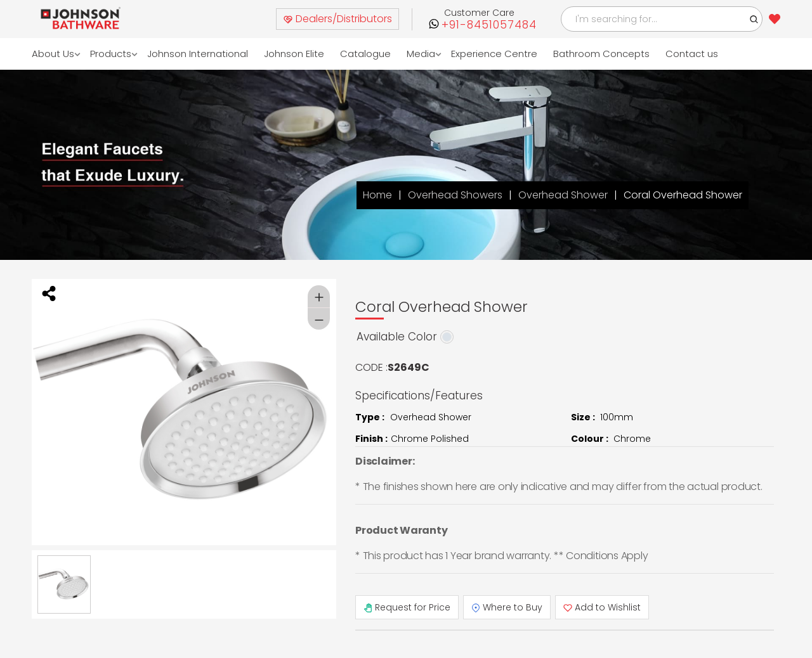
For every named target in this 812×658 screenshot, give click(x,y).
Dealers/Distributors (337, 19)
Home (377, 195)
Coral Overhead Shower (683, 195)
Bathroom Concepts (602, 54)
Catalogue (366, 54)
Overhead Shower (563, 195)
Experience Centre (495, 54)
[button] (754, 19)
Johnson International (198, 54)
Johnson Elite (295, 54)
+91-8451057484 (489, 25)
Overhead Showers (455, 195)
